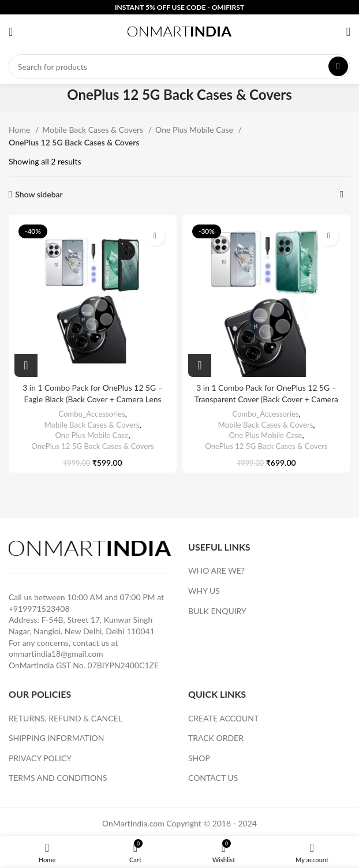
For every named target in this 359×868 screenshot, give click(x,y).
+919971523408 (39, 609)
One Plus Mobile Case (195, 130)
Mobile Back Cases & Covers (94, 130)
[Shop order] (342, 194)
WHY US (204, 591)
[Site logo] (179, 31)
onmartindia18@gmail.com (56, 654)
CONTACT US (213, 778)
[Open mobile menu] (11, 32)
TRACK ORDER (216, 738)
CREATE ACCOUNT (223, 718)
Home (20, 130)
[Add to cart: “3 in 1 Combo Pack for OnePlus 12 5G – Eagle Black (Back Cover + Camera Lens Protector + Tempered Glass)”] (26, 365)
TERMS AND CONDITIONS (58, 778)
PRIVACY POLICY (40, 758)
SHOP (199, 758)
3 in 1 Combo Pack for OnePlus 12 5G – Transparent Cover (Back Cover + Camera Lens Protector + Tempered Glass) (266, 399)
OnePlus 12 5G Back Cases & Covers (92, 446)
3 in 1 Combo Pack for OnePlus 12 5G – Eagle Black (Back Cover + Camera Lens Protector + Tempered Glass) (93, 399)
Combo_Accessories (92, 414)
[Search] (179, 66)
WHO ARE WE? (216, 570)
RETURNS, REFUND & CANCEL (66, 718)
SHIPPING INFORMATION (56, 738)
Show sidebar (39, 194)
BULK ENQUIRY (217, 611)
